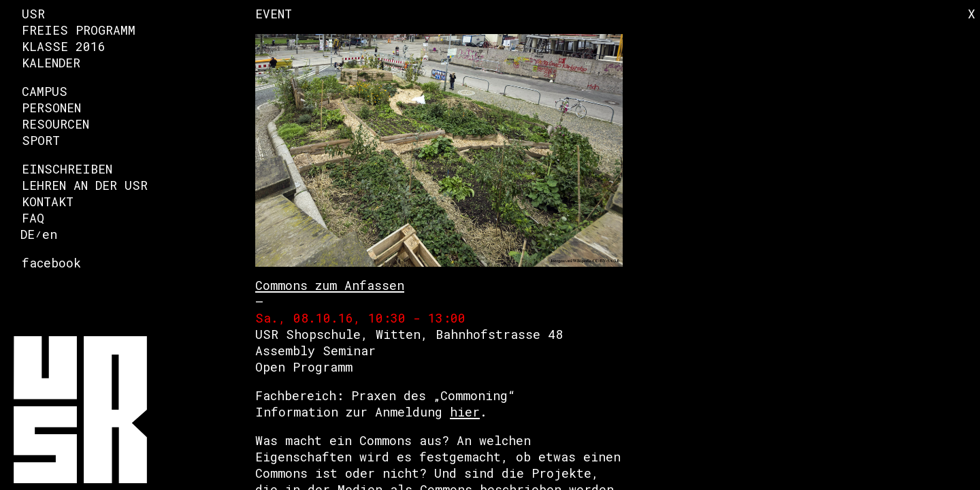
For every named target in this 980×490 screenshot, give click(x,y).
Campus (45, 91)
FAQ (33, 218)
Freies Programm (79, 30)
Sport (41, 140)
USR (33, 14)
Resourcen (55, 124)
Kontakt (48, 201)
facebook (51, 263)
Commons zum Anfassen (330, 285)
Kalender (51, 63)
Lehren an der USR (85, 185)
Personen (51, 108)
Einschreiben (67, 169)
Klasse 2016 (64, 46)
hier (465, 412)
